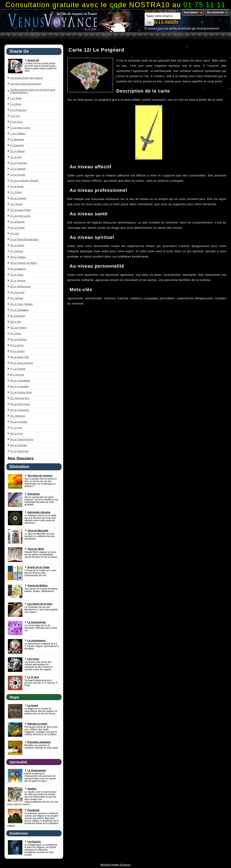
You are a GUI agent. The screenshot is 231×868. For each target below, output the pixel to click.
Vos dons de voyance (40, 476)
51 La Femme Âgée (21, 392)
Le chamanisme (37, 770)
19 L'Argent (16, 204)
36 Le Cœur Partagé (21, 304)
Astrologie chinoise (39, 512)
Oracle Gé (33, 60)
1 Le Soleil (16, 98)
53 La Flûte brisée (20, 404)
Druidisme (34, 810)
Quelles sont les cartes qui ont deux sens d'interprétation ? (33, 91)
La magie (33, 705)
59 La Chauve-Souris (22, 439)
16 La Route (17, 186)
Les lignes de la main (40, 604)
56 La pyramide (19, 422)
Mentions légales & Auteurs (115, 865)
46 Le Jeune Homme (22, 363)
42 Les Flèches (19, 339)
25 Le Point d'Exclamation (24, 239)
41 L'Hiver (16, 333)
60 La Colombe (19, 445)
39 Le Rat (16, 322)
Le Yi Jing (33, 677)
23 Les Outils (17, 228)
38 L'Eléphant (18, 316)
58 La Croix (16, 433)
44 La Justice (17, 351)
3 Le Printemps (18, 110)
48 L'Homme (17, 375)
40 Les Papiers (18, 328)
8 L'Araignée (17, 139)
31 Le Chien (17, 275)
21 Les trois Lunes (20, 216)
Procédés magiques (39, 742)
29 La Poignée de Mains (24, 263)
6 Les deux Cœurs (20, 128)
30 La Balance (18, 269)
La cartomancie (37, 640)
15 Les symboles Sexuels (24, 181)
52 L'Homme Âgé (20, 398)
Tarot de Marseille (38, 530)
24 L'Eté (15, 233)
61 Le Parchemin (20, 451)
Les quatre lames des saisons (27, 78)
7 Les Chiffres (18, 133)
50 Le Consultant (20, 386)
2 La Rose (16, 104)
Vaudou (32, 789)
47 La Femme (18, 369)
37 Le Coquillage (20, 310)
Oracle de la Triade (39, 567)
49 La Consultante (20, 380)
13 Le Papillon (18, 169)
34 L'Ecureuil (17, 292)
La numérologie (37, 622)
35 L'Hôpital (17, 298)
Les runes (33, 659)
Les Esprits (34, 842)
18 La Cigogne (18, 198)
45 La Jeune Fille (20, 357)
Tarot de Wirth (36, 549)
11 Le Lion (16, 157)
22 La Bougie (17, 222)
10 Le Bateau (17, 151)
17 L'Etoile (16, 192)
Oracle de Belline (38, 585)
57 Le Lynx (16, 428)
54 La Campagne (20, 410)
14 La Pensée (18, 175)
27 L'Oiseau (17, 251)
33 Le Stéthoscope (21, 286)
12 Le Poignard (19, 163)
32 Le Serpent (18, 281)
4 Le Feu (15, 116)
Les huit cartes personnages (26, 84)
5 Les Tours (17, 122)
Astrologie (34, 494)
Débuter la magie (38, 724)
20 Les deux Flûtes (21, 210)
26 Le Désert (17, 245)
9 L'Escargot (17, 145)
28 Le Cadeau (18, 257)
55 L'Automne (18, 416)
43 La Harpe (17, 345)
